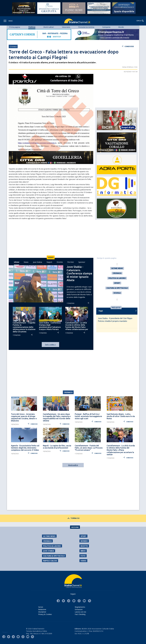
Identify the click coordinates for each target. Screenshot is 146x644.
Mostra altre (73, 465)
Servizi (41, 607)
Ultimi (17, 262)
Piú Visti (71, 262)
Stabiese (32, 27)
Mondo (121, 27)
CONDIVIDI (128, 46)
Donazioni (79, 609)
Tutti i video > (50, 344)
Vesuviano (66, 27)
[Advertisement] (51, 239)
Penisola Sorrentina (86, 27)
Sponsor (82, 262)
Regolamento (80, 607)
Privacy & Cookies (45, 614)
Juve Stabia (38, 262)
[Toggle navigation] (8, 21)
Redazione (42, 609)
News (26, 262)
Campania (106, 27)
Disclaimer (42, 612)
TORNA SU (73, 518)
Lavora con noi (80, 612)
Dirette (60, 262)
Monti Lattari (49, 27)
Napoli (49, 262)
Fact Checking (80, 614)
